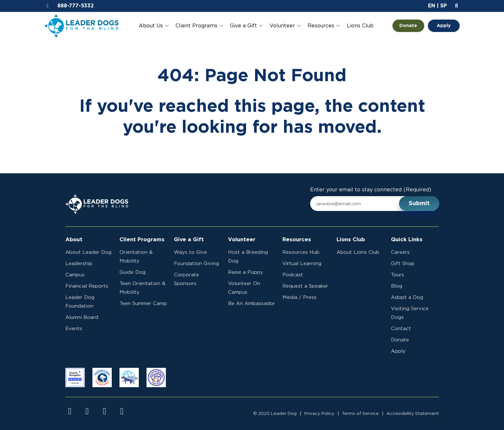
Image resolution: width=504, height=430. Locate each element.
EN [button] (432, 6)
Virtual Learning (302, 264)
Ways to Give (190, 252)
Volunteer (282, 26)
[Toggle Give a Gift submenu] (261, 26)
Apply (444, 26)
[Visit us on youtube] (105, 411)
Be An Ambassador (252, 304)
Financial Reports (87, 286)
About (74, 240)
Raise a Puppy (246, 272)
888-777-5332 (76, 6)
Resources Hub (301, 252)
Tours (398, 275)
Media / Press (300, 297)
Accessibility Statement (413, 414)
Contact (401, 329)
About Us (151, 26)
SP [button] (444, 6)
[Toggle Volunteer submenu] (299, 26)
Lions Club (360, 26)
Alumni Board (82, 317)
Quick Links (407, 240)
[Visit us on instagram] (87, 411)
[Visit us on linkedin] (122, 411)
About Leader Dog (88, 252)
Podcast (293, 275)
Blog (397, 286)
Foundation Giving (196, 264)
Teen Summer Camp (143, 304)
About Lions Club (358, 252)
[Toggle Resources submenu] (338, 26)
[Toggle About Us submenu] (167, 26)
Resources (321, 26)
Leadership (79, 264)
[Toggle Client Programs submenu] (221, 26)
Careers (400, 252)
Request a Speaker (305, 286)
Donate (412, 26)
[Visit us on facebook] (70, 411)
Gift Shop (403, 264)
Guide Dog (133, 272)
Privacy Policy (319, 414)
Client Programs (196, 26)
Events (74, 329)
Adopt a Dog (407, 297)
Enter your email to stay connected (371, 190)
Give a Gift (243, 26)
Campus (75, 275)
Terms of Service (360, 414)
